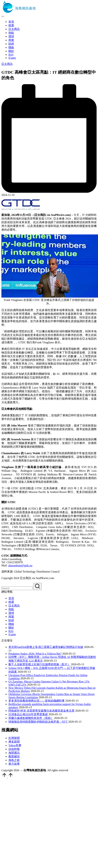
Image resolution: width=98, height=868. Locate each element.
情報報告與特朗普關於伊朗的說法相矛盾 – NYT (38, 722)
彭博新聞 (14, 738)
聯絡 (11, 624)
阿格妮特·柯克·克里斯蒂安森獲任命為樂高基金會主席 (41, 711)
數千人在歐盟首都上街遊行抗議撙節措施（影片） (39, 664)
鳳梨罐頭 (14, 756)
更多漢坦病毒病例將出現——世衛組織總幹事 (37, 701)
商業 (11, 617)
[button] (37, 586)
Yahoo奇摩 (15, 745)
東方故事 (14, 764)
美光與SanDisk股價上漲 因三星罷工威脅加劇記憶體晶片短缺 (46, 647)
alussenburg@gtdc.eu (20, 565)
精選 (11, 602)
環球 (11, 613)
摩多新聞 (14, 742)
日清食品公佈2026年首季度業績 (28, 714)
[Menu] (3, 16)
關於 (11, 628)
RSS (11, 631)
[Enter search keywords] (17, 588)
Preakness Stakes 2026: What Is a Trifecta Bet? (35, 654)
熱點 (11, 609)
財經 (11, 620)
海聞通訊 (14, 753)
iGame (12, 634)
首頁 (11, 598)
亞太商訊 (7, 64)
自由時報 (14, 749)
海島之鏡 (14, 760)
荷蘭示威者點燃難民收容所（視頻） (31, 718)
